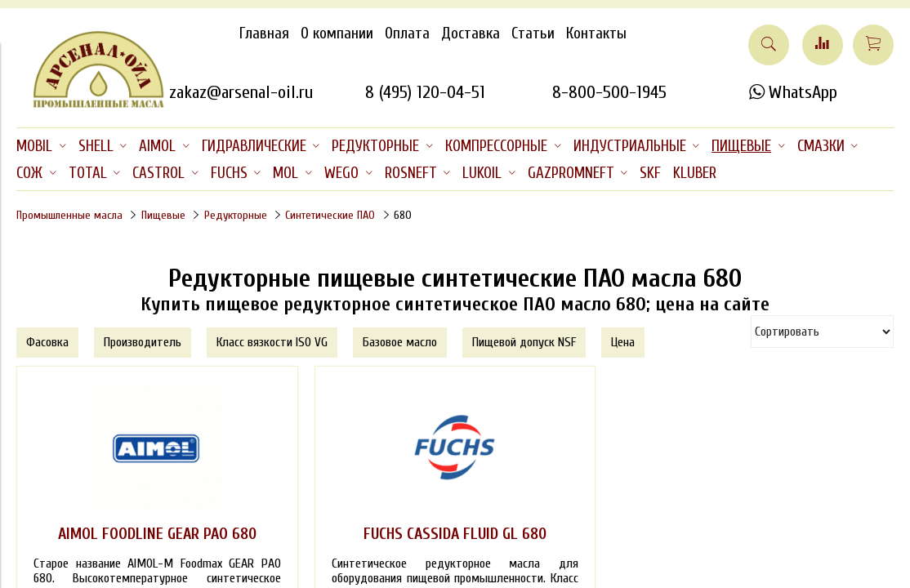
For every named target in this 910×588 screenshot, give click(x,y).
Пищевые (163, 215)
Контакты (596, 33)
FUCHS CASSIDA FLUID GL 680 (455, 534)
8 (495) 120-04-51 (425, 92)
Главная (264, 33)
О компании (337, 33)
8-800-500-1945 (609, 92)
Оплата (407, 33)
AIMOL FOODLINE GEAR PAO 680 (157, 534)
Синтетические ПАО (330, 215)
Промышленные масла (69, 215)
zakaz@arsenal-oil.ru (241, 92)
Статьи (533, 33)
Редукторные (236, 215)
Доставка (471, 33)
